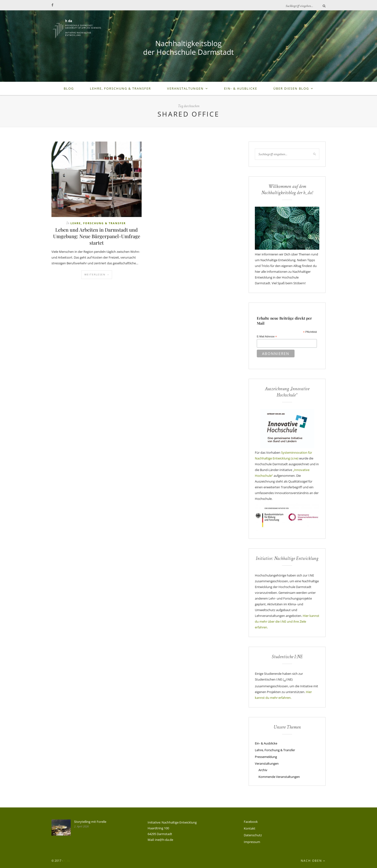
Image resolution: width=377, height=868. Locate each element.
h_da (67, 861)
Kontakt (250, 828)
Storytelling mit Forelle (90, 822)
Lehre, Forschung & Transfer (120, 88)
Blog (69, 88)
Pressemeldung (266, 757)
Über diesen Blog (291, 88)
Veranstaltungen (185, 88)
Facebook (251, 822)
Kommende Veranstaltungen (279, 777)
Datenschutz (253, 835)
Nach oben (313, 861)
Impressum (252, 842)
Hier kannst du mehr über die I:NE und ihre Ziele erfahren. (287, 621)
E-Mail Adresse (267, 337)
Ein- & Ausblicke (241, 88)
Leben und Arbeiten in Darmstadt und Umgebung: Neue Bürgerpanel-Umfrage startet (97, 236)
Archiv (263, 770)
